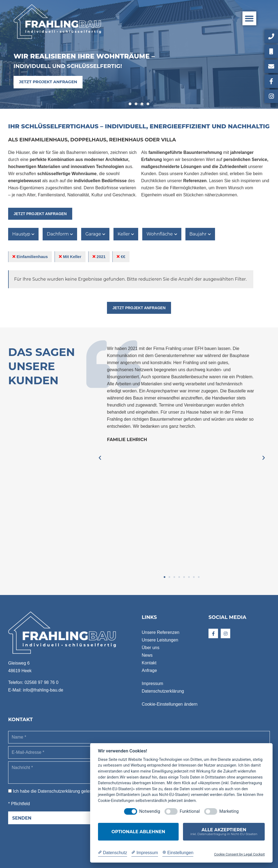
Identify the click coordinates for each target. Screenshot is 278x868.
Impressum (152, 683)
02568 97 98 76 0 (41, 682)
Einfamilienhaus (30, 257)
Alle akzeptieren (224, 832)
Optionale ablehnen (138, 832)
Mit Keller (70, 257)
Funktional (190, 811)
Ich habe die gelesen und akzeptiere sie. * (75, 791)
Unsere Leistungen (160, 640)
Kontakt (149, 663)
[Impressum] (145, 853)
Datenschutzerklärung (163, 691)
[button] (249, 18)
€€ (121, 257)
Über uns (151, 648)
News (147, 655)
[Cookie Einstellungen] (178, 853)
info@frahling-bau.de (43, 690)
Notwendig (150, 811)
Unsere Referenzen (161, 632)
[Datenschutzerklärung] (113, 853)
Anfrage (149, 670)
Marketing (229, 811)
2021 (99, 257)
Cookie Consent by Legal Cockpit (239, 854)
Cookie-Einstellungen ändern (170, 704)
